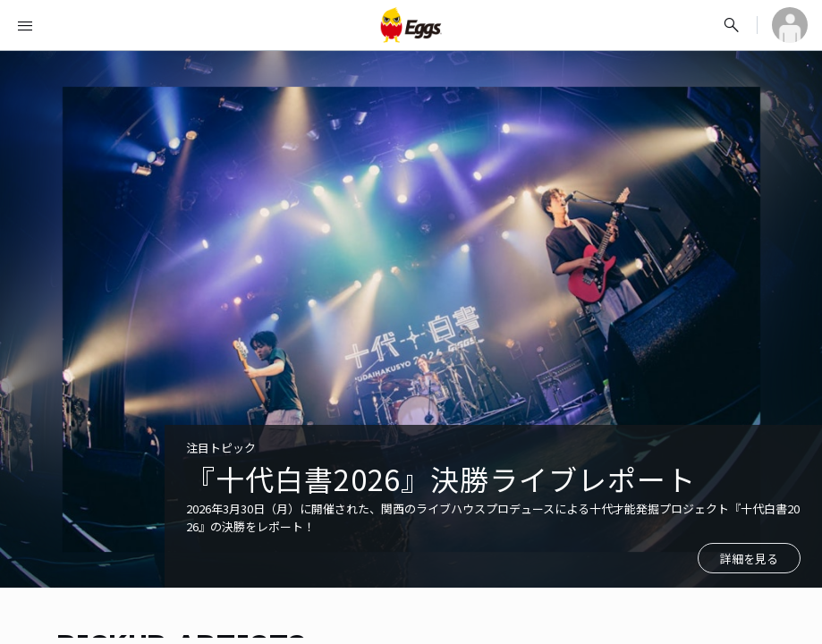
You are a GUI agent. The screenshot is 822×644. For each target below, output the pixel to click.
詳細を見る (749, 559)
